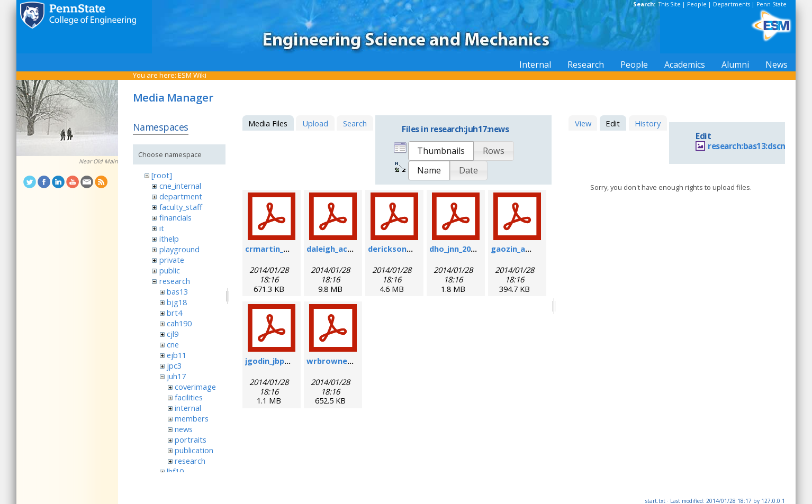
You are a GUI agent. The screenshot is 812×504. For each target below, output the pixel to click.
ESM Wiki (192, 75)
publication (194, 450)
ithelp (169, 239)
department (181, 196)
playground (179, 249)
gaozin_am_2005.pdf (529, 249)
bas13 (177, 291)
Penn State (772, 4)
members (192, 418)
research (175, 281)
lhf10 (175, 471)
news (184, 429)
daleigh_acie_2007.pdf (348, 249)
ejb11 (177, 355)
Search (355, 123)
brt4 (174, 313)
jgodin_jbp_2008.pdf (282, 361)
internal (188, 408)
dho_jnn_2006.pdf (462, 249)
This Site (670, 4)
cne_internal (180, 186)
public (170, 270)
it (162, 228)
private (172, 260)
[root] (162, 175)
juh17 (176, 376)
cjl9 (173, 334)
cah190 (179, 323)
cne (173, 344)
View (583, 123)
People (697, 4)
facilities (189, 397)
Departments (732, 4)
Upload (315, 123)
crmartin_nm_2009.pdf (288, 249)
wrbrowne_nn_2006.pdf (351, 361)
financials (175, 217)
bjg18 (177, 302)
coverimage (195, 387)
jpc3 (174, 365)
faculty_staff (181, 207)
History (648, 123)
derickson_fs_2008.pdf (410, 249)
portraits (191, 439)
